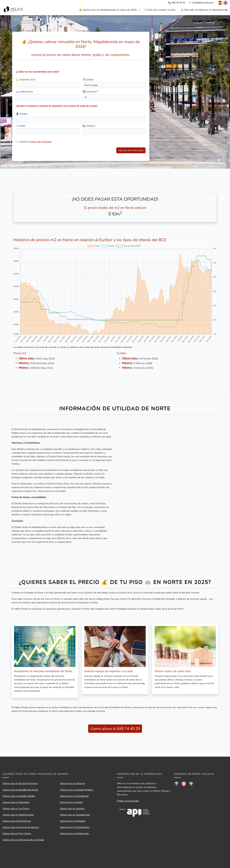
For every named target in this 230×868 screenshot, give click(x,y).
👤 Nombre (22, 114)
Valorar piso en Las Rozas (16, 808)
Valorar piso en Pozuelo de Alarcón (21, 827)
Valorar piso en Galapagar (16, 802)
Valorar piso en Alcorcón (72, 783)
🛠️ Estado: (88, 80)
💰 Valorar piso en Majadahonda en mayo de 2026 (108, 10)
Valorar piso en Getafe (71, 802)
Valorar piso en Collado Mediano (76, 790)
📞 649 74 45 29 (177, 3)
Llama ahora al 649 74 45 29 (115, 729)
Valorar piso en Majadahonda (75, 815)
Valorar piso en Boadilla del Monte (20, 790)
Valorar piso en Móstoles (73, 821)
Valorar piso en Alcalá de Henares (20, 783)
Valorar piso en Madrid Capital (18, 815)
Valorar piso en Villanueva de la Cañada (23, 840)
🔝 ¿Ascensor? (90, 92)
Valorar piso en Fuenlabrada (74, 796)
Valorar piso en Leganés (72, 808)
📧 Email (21, 126)
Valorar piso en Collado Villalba (19, 796)
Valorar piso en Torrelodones (75, 827)
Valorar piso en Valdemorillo (74, 833)
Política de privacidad (128, 801)
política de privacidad (41, 142)
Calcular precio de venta (131, 150)
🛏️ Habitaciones (24, 92)
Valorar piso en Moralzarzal (17, 821)
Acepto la (35, 142)
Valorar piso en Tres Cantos (17, 833)
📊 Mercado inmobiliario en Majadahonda (204, 10)
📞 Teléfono (89, 126)
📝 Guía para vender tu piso (160, 10)
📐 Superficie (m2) (26, 80)
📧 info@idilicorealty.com (201, 3)
